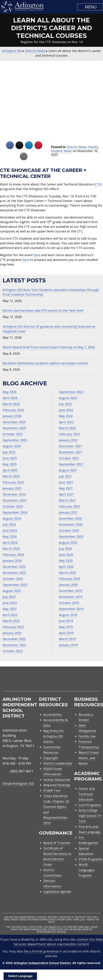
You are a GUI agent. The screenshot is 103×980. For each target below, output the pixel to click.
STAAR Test (52, 790)
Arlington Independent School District (42, 963)
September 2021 (71, 464)
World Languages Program (87, 870)
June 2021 (66, 482)
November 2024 (14, 500)
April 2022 (66, 422)
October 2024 (13, 506)
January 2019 (68, 645)
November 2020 (71, 524)
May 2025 (9, 464)
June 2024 (10, 530)
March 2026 (11, 404)
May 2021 (66, 488)
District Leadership (58, 763)
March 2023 (11, 621)
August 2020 (68, 543)
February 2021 (69, 506)
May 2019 (66, 627)
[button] (90, 7)
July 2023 (9, 597)
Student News (61, 151)
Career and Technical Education (87, 794)
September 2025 (15, 440)
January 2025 (12, 488)
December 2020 (70, 518)
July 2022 (65, 404)
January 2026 (12, 416)
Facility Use (87, 736)
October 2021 (69, 458)
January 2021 (68, 512)
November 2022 (14, 645)
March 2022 (67, 428)
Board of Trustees (57, 843)
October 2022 (13, 651)
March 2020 (67, 573)
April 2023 (10, 615)
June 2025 (10, 458)
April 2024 (10, 543)
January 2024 (12, 561)
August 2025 (12, 446)
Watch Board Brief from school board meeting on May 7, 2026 (49, 347)
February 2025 (13, 482)
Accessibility (52, 715)
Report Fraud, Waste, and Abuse (89, 758)
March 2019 (67, 639)
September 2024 (15, 512)
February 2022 (69, 434)
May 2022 (66, 416)
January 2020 (68, 585)
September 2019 (71, 609)
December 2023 (14, 567)
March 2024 (11, 549)
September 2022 (71, 392)
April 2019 (66, 633)
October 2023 (13, 579)
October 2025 (13, 434)
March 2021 (67, 500)
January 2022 (68, 440)
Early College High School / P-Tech (90, 816)
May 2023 (9, 609)
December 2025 (14, 422)
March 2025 (11, 476)
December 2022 (14, 639)
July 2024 (9, 524)
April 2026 (10, 398)
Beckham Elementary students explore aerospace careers (45, 363)
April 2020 (66, 567)
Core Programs (90, 805)
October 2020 (69, 530)
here (37, 255)
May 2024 (9, 536)
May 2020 (66, 561)
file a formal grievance (41, 951)
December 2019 (70, 591)
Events (93, 147)
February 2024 (13, 555)
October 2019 (69, 603)
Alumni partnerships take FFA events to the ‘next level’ (43, 310)
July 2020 (65, 549)
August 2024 (12, 518)
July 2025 (9, 452)
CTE (98, 184)
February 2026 (13, 410)
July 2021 (65, 476)
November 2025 (14, 428)
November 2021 (71, 452)
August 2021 (68, 470)
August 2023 (12, 591)
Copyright (51, 758)
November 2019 (71, 597)
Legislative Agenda (57, 892)
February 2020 (69, 579)
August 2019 (68, 615)
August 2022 (68, 398)
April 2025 (10, 470)
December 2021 (70, 446)
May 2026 (9, 392)
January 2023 (12, 633)
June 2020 (66, 555)
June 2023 (10, 603)
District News (77, 147)
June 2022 (66, 410)
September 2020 (71, 536)
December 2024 (14, 494)
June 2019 (66, 621)
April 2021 (66, 494)
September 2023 (15, 585)
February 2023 (13, 627)
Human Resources (57, 780)
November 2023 (14, 573)
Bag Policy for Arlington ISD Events (54, 736)
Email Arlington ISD (18, 783)
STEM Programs (90, 859)
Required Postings (57, 785)
